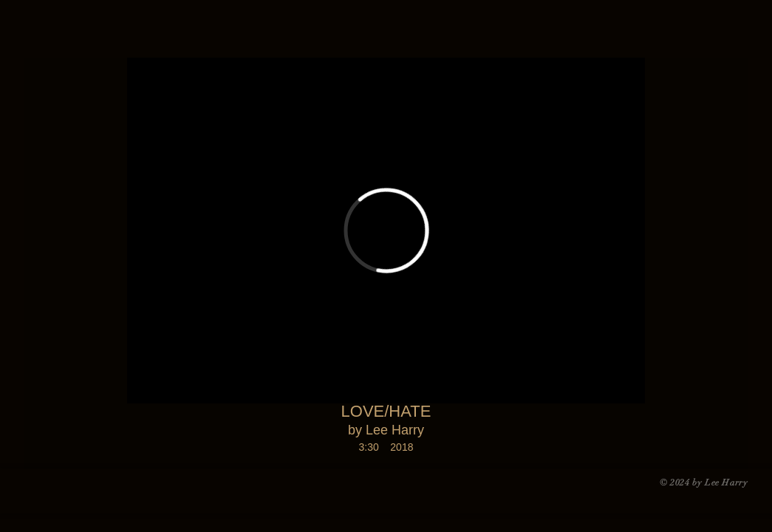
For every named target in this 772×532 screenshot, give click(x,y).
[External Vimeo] (386, 231)
